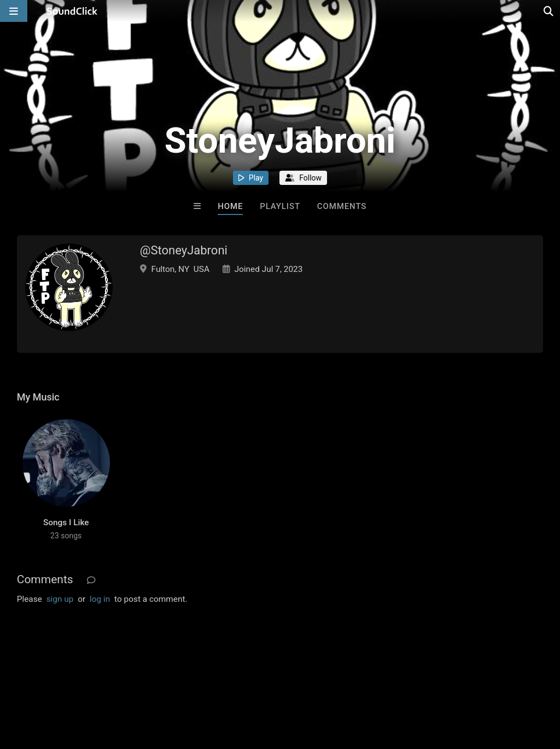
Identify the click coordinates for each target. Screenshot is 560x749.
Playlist (280, 206)
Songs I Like (66, 522)
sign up (60, 599)
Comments (342, 206)
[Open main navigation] (14, 11)
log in (100, 599)
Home (230, 206)
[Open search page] (549, 11)
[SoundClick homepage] (72, 11)
